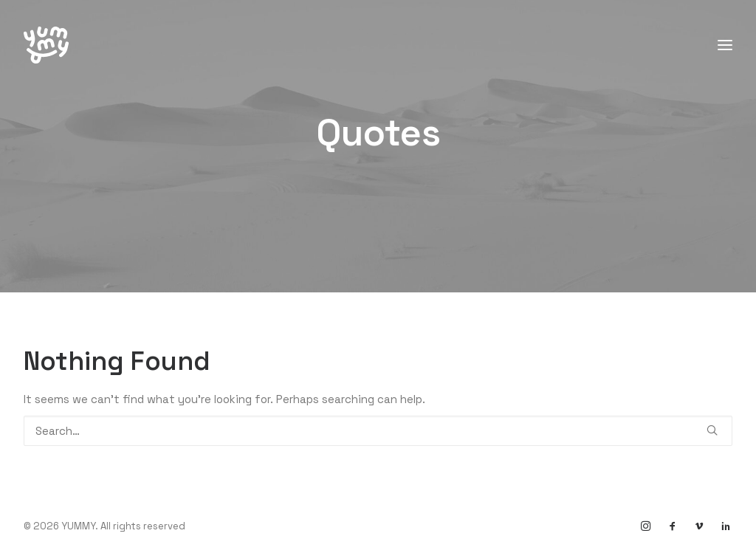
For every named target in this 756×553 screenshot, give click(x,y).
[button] (712, 430)
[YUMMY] (46, 45)
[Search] (378, 431)
